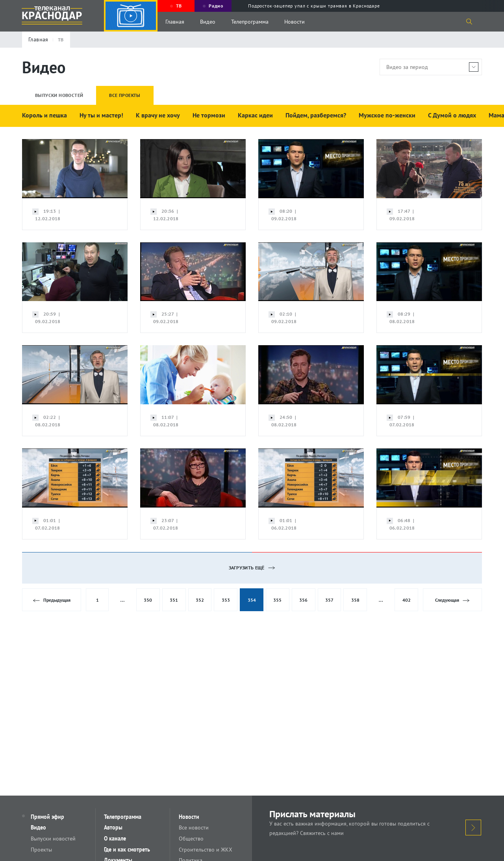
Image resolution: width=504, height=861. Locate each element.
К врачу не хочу (158, 115)
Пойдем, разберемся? (316, 115)
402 (407, 600)
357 (329, 600)
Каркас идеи (255, 115)
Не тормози (209, 115)
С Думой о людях (452, 115)
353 (226, 600)
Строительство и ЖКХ (206, 850)
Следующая (452, 600)
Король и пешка (44, 115)
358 (355, 600)
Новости (295, 22)
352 (200, 600)
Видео (208, 22)
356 (303, 600)
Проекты (42, 850)
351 (174, 600)
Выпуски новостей (54, 839)
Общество (192, 839)
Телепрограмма (250, 22)
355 (277, 600)
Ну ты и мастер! (101, 115)
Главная (175, 22)
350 (148, 600)
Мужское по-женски (387, 115)
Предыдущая (52, 600)
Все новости (195, 828)
